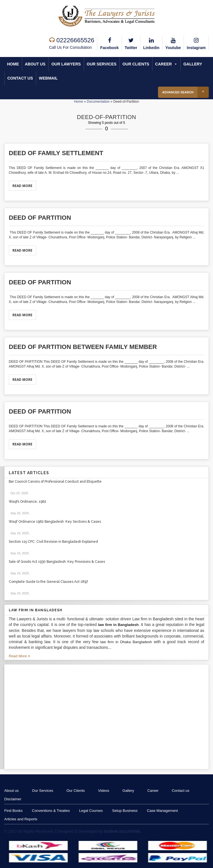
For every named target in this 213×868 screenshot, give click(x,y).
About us (35, 64)
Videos (104, 791)
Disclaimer (13, 799)
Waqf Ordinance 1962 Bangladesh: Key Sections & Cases (55, 522)
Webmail (48, 78)
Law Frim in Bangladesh (36, 610)
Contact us (20, 78)
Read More (22, 186)
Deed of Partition (40, 218)
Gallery (193, 64)
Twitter (131, 43)
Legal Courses (91, 811)
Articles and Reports (21, 819)
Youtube (173, 43)
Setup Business (125, 811)
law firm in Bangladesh (118, 625)
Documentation (98, 102)
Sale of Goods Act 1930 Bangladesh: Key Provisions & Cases (57, 562)
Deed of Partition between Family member (83, 347)
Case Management (163, 811)
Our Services (102, 64)
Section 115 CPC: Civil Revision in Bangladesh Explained (53, 542)
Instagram (196, 43)
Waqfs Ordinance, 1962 (28, 502)
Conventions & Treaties (51, 811)
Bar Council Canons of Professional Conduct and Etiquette (55, 482)
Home (13, 64)
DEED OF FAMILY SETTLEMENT (56, 153)
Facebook (109, 43)
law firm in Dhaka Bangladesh (126, 642)
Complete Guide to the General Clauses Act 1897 (48, 582)
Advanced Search (185, 92)
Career (166, 64)
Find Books (13, 811)
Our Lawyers (66, 64)
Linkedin (151, 43)
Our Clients (136, 64)
